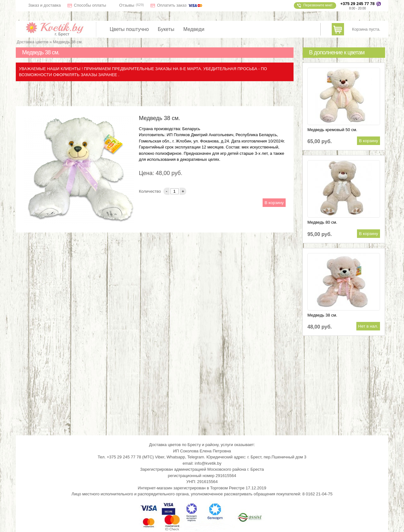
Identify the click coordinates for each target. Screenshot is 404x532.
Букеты (166, 29)
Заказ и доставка (45, 5)
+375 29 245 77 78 (357, 4)
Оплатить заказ (180, 5)
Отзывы (127, 5)
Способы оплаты (90, 5)
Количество (150, 191)
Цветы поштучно (129, 29)
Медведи (194, 29)
